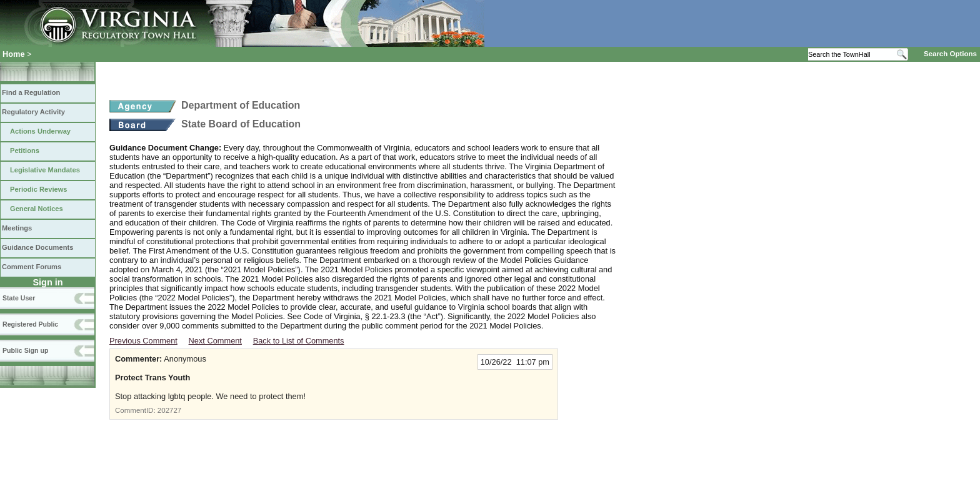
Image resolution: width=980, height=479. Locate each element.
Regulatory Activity (33, 112)
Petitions (25, 151)
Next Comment (215, 341)
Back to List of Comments (299, 341)
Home (14, 54)
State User (19, 298)
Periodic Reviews (39, 189)
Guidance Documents (37, 247)
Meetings (17, 228)
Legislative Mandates (45, 170)
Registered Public (30, 324)
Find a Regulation (31, 92)
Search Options (950, 54)
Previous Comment (143, 341)
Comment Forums (32, 267)
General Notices (37, 209)
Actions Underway (40, 131)
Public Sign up (25, 350)
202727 (169, 410)
